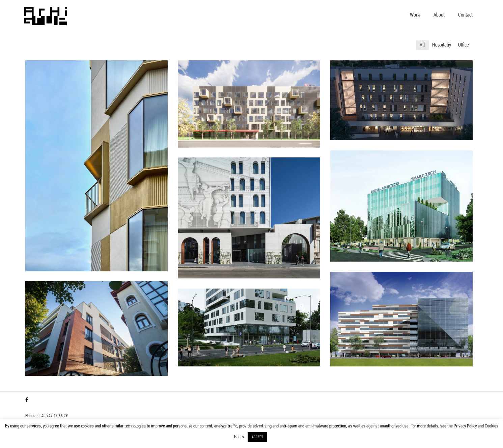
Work (415, 15)
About (439, 15)
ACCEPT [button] (257, 437)
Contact (465, 15)
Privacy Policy (465, 426)
